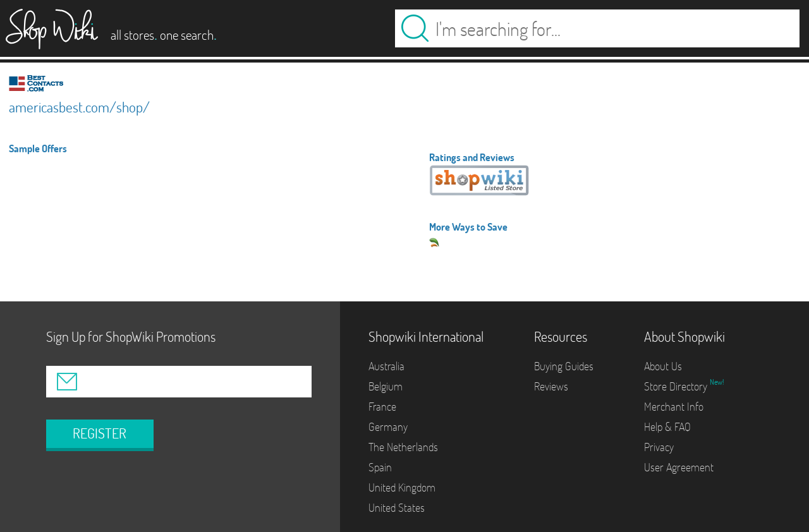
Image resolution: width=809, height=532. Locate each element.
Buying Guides (564, 366)
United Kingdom (402, 487)
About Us (663, 366)
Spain (380, 467)
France (382, 407)
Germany (388, 427)
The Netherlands (403, 447)
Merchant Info (674, 407)
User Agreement (679, 467)
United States (397, 508)
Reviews (551, 386)
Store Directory (677, 386)
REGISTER (100, 433)
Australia (386, 366)
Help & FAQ (667, 427)
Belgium (386, 386)
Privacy (659, 447)
